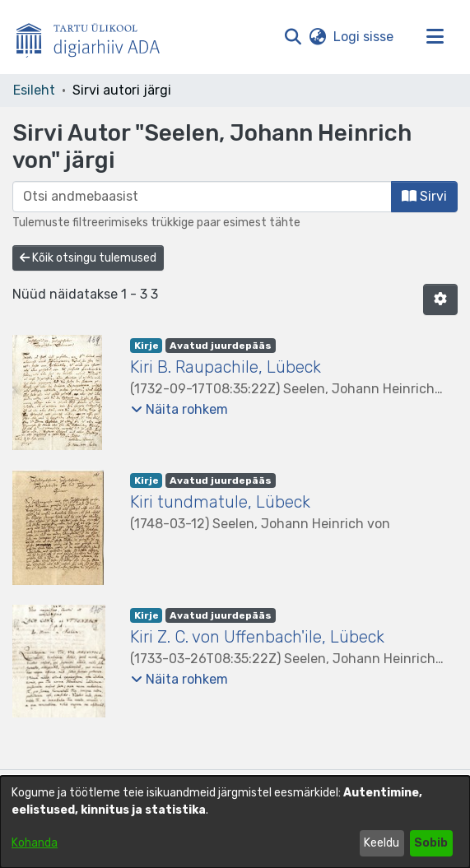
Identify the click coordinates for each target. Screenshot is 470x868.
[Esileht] (95, 37)
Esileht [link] (34, 90)
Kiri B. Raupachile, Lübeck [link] (226, 367)
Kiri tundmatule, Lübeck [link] (220, 502)
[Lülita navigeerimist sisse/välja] (435, 37)
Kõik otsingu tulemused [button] (88, 258)
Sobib (431, 843)
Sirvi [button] (424, 196)
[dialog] (235, 822)
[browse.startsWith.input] (202, 197)
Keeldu (382, 843)
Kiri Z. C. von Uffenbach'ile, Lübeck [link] (257, 637)
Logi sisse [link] (364, 37)
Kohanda (35, 843)
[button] (293, 37)
